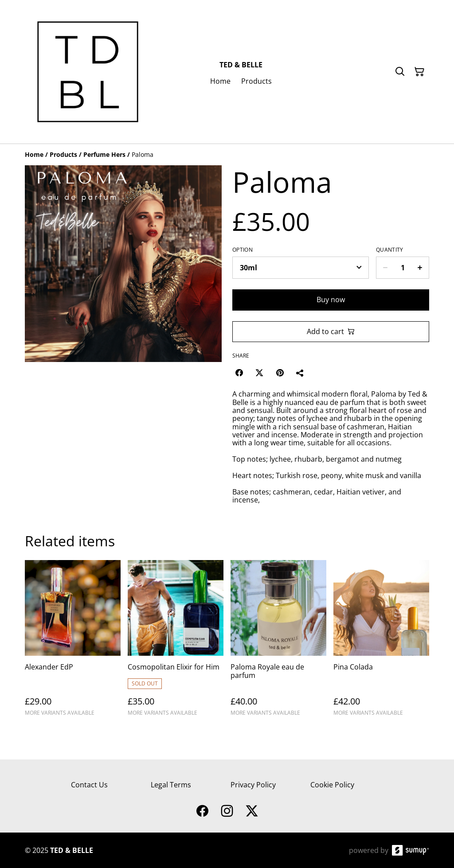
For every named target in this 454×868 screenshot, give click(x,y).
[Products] (63, 154)
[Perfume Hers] (104, 154)
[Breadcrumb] (227, 155)
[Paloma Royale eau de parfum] (278, 642)
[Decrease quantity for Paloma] (385, 268)
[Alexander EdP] (73, 642)
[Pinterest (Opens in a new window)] (280, 373)
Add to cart (331, 331)
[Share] (300, 373)
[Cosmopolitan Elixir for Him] (176, 642)
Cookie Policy (332, 785)
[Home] (34, 154)
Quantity (389, 250)
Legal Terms (171, 785)
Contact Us (89, 785)
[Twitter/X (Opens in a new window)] (259, 373)
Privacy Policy (253, 785)
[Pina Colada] (381, 642)
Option (243, 250)
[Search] (400, 72)
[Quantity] (403, 268)
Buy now (331, 300)
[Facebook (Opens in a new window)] (239, 373)
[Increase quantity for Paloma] (420, 268)
